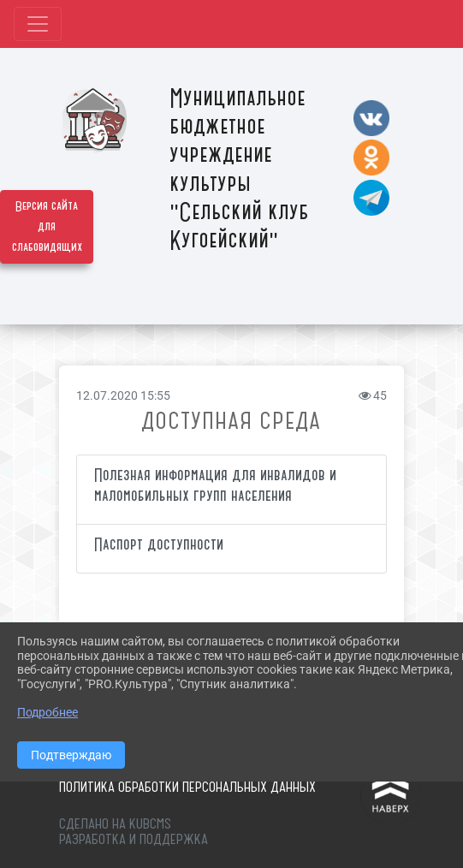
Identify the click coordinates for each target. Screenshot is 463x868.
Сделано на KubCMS (115, 823)
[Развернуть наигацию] (38, 24)
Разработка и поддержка (134, 839)
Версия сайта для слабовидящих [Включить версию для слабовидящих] (47, 227)
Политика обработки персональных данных (187, 787)
